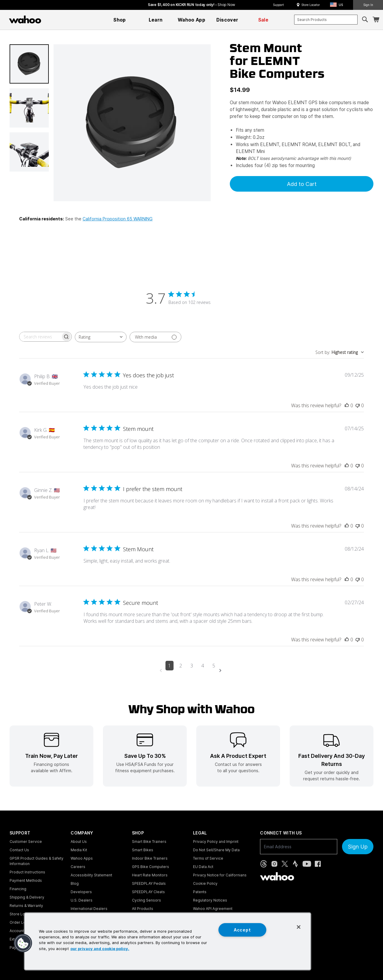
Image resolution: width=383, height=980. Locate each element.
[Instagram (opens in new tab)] (274, 864)
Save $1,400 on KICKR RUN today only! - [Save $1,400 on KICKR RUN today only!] (191, 5)
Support (278, 5)
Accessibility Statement (91, 875)
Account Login (22, 931)
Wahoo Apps (82, 858)
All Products (143, 909)
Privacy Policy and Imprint (216, 842)
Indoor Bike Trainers (150, 858)
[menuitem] (120, 20)
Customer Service (26, 842)
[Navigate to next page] (221, 671)
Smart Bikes (143, 850)
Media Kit (79, 850)
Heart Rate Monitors (150, 875)
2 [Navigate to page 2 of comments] (181, 666)
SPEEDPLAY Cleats (148, 892)
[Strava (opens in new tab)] (295, 864)
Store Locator (311, 5)
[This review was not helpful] (358, 405)
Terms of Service (208, 858)
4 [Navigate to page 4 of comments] (203, 666)
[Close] (299, 927)
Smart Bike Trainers (149, 842)
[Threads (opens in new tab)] (264, 864)
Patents (200, 892)
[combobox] (326, 20)
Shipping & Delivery (27, 897)
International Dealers (89, 909)
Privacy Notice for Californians (220, 875)
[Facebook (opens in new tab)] (318, 864)
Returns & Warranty (26, 906)
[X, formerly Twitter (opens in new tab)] (285, 864)
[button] (338, 5)
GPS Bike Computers (151, 867)
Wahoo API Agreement (213, 909)
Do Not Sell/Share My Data (216, 850)
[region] (168, 941)
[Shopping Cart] (376, 20)
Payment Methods (26, 880)
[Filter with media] (155, 337)
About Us (79, 842)
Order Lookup (22, 922)
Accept (242, 930)
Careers (78, 867)
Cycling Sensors (146, 900)
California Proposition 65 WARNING (118, 219)
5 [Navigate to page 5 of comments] (214, 666)
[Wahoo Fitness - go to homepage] (277, 876)
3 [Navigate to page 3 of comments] (192, 666)
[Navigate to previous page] (162, 671)
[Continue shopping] (51, 19)
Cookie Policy (205, 883)
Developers (81, 892)
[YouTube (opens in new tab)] (307, 864)
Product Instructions (27, 872)
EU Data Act (203, 867)
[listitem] (51, 756)
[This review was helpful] (347, 405)
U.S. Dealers (82, 900)
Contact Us (19, 850)
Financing (18, 889)
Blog (75, 883)
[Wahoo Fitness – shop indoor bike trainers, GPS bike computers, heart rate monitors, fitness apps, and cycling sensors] (25, 19)
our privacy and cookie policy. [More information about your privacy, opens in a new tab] (100, 948)
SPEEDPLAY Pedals (149, 883)
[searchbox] (40, 337)
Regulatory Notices (210, 900)
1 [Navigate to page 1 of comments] (170, 666)
